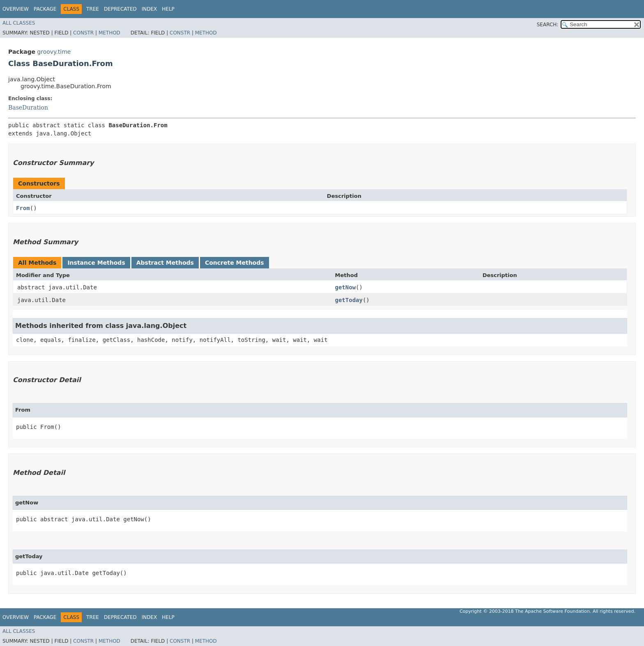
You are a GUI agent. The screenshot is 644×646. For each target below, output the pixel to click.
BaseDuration (28, 108)
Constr (83, 33)
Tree (93, 9)
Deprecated (120, 9)
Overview (16, 9)
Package (45, 9)
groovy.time (54, 52)
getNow (345, 287)
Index (149, 9)
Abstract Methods (165, 263)
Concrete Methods (235, 263)
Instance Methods (96, 263)
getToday (348, 300)
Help (168, 9)
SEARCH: (548, 25)
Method (109, 33)
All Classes (19, 23)
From (23, 208)
